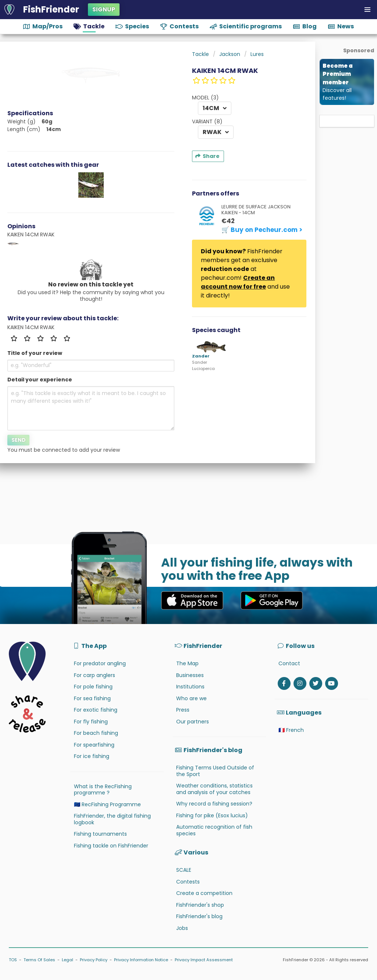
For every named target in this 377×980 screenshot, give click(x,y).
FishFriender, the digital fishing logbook (112, 819)
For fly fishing (91, 722)
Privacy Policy (94, 960)
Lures (257, 54)
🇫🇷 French (291, 730)
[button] (367, 10)
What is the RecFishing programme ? (103, 790)
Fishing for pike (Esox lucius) (212, 815)
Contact (289, 663)
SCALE (184, 870)
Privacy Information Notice (141, 960)
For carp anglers (95, 675)
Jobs (182, 928)
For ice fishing (92, 756)
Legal (67, 960)
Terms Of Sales (39, 960)
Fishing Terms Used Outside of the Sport (215, 771)
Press (183, 710)
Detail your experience (40, 380)
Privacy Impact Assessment (204, 960)
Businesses (190, 675)
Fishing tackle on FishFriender (111, 846)
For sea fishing (92, 698)
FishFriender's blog (199, 916)
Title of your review (35, 353)
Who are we (191, 698)
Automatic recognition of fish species (214, 830)
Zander (201, 356)
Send (19, 440)
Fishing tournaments (100, 834)
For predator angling (100, 663)
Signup (104, 9)
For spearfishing (94, 745)
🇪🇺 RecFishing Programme (107, 804)
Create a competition (204, 893)
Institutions (190, 687)
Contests (188, 882)
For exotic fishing (96, 710)
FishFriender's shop (200, 905)
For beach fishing (96, 733)
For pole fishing (93, 687)
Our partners (193, 722)
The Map (187, 663)
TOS (13, 960)
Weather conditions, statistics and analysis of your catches (214, 789)
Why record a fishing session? (214, 804)
